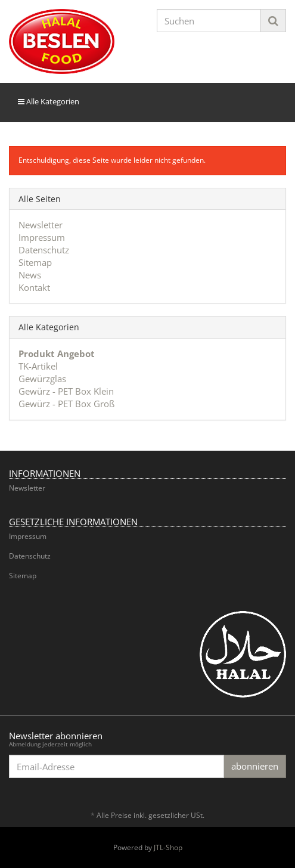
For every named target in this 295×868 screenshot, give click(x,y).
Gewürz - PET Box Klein (66, 391)
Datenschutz (44, 250)
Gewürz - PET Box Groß (66, 404)
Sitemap (35, 262)
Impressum (42, 237)
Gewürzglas (42, 379)
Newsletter (41, 225)
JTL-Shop (168, 847)
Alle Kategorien (49, 101)
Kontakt (34, 287)
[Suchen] (209, 21)
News (30, 275)
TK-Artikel (38, 366)
